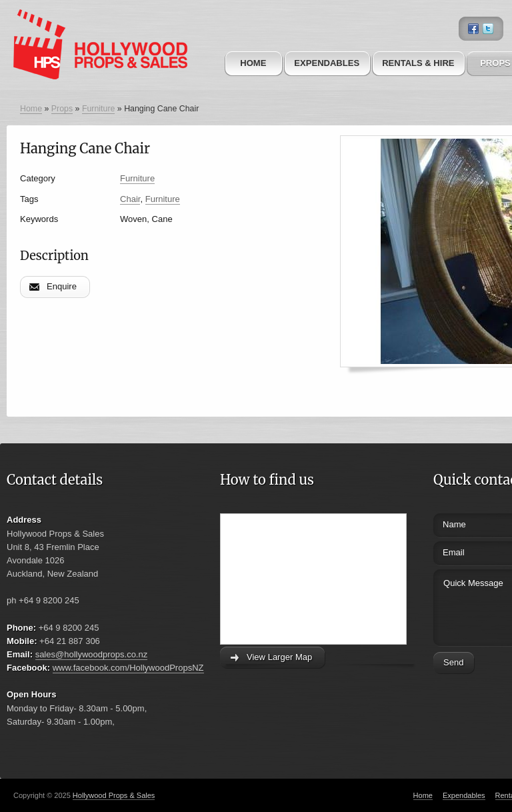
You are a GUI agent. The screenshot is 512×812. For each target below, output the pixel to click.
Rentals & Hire (418, 63)
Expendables (327, 63)
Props (62, 109)
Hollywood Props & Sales (114, 795)
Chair (130, 199)
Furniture (99, 109)
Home (253, 63)
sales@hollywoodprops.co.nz (92, 654)
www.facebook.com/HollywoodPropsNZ (128, 668)
